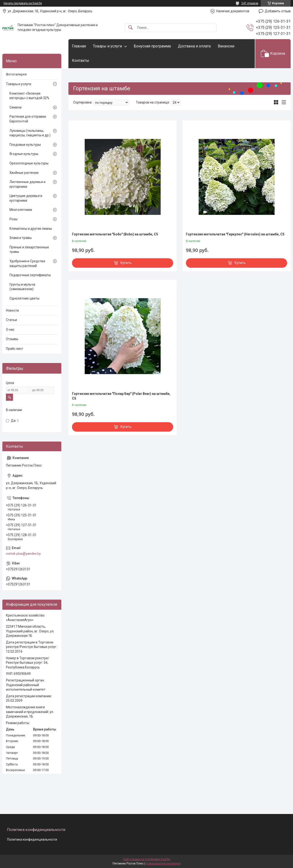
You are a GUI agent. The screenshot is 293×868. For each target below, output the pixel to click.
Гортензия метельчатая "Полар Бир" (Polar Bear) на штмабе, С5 (121, 396)
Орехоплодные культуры (29, 163)
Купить (126, 263)
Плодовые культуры (25, 145)
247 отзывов (250, 3)
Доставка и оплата (194, 46)
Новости (12, 310)
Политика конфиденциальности (32, 839)
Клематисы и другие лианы (31, 229)
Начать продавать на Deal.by (23, 3)
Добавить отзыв (278, 11)
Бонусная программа (152, 46)
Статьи (11, 320)
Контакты (81, 61)
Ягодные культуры (24, 154)
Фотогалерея (16, 74)
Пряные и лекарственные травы (29, 250)
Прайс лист (15, 349)
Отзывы (12, 339)
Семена (15, 107)
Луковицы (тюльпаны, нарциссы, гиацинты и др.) (30, 133)
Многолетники (21, 210)
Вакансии (226, 46)
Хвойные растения (24, 173)
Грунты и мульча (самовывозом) (22, 287)
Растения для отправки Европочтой (28, 119)
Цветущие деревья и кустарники (26, 198)
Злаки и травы (21, 238)
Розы (13, 219)
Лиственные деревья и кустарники (27, 184)
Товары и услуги (107, 46)
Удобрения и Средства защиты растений (27, 263)
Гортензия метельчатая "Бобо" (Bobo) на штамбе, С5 (115, 234)
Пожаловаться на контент (163, 864)
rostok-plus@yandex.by (23, 554)
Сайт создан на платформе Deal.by (147, 859)
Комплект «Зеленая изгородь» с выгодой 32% (29, 96)
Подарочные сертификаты (30, 275)
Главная (79, 46)
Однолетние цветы (24, 298)
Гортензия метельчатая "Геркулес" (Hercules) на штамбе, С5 (235, 234)
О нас (10, 330)
